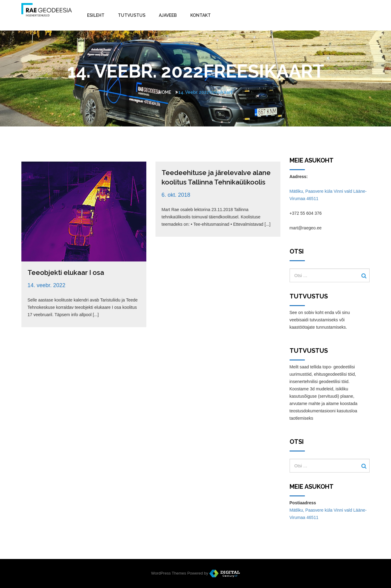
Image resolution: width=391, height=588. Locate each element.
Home (165, 92)
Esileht (96, 15)
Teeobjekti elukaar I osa (66, 272)
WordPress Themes (169, 573)
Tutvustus (132, 15)
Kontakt (201, 15)
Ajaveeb (168, 15)
